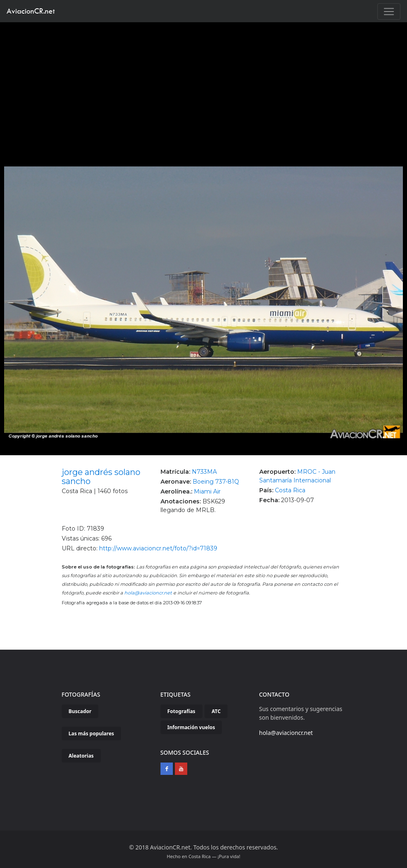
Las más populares (92, 733)
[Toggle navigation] (389, 12)
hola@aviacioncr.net (148, 593)
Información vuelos (191, 727)
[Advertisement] (204, 84)
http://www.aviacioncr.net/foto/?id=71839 (158, 548)
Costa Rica (290, 490)
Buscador (80, 711)
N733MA (204, 472)
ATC (216, 711)
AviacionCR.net (31, 11)
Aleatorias (81, 756)
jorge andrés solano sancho (101, 477)
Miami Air (207, 491)
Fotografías (181, 711)
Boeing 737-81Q (216, 482)
